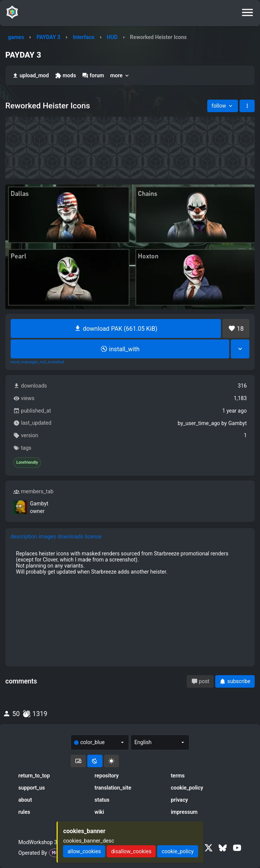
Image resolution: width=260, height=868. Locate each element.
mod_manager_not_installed (37, 362)
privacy (179, 800)
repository (107, 776)
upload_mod (31, 76)
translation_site (113, 788)
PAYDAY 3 (48, 37)
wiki (99, 812)
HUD (112, 37)
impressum (184, 812)
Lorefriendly (27, 463)
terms (178, 776)
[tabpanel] (130, 563)
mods (65, 76)
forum (93, 76)
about (25, 800)
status (102, 800)
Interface (84, 37)
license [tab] (93, 536)
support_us (32, 788)
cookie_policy (187, 788)
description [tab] (24, 536)
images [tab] (47, 536)
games (16, 37)
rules (24, 812)
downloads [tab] (70, 536)
